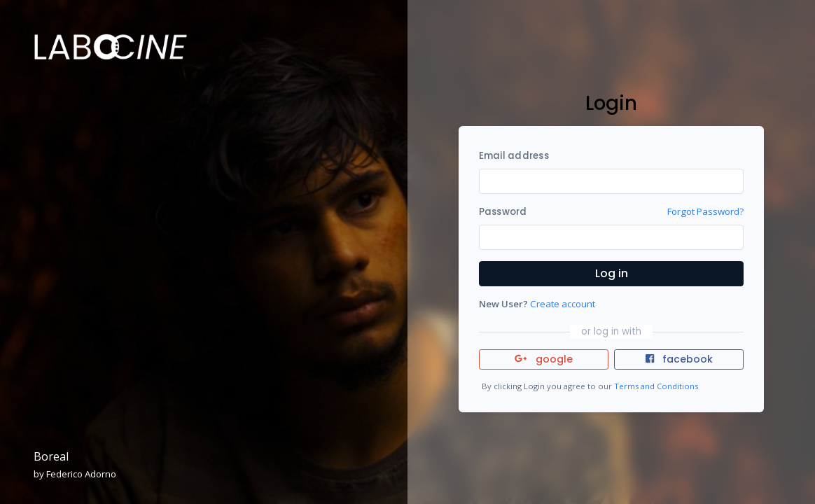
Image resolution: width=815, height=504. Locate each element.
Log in (612, 273)
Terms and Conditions (656, 386)
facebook (679, 359)
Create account (563, 304)
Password (503, 212)
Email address (514, 156)
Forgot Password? (705, 211)
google (544, 359)
